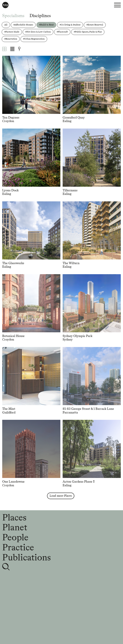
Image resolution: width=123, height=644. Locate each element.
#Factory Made (12, 32)
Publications (26, 557)
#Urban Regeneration (34, 39)
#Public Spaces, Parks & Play (88, 32)
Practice (18, 547)
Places (14, 517)
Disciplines (40, 16)
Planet (15, 527)
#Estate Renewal (95, 25)
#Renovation (11, 39)
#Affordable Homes (23, 25)
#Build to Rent (46, 25)
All (6, 25)
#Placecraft (62, 32)
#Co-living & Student (70, 25)
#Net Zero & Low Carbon (38, 32)
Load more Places (61, 496)
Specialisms (13, 16)
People (15, 537)
